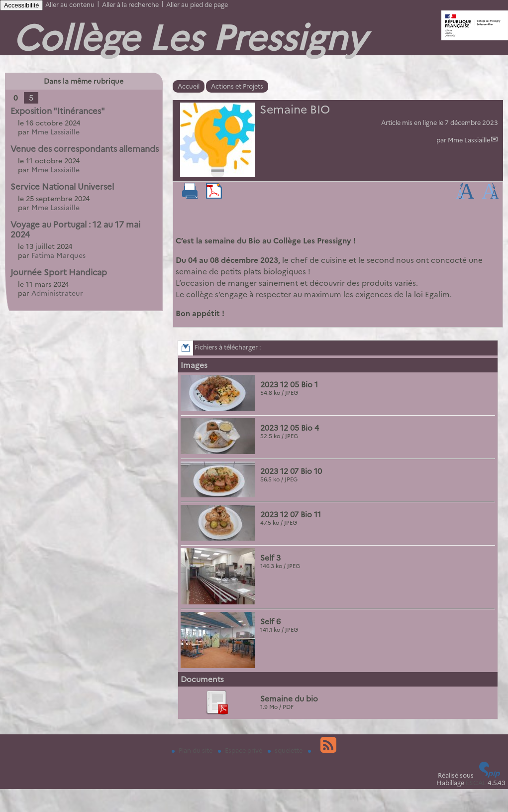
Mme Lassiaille (469, 140)
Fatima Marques (58, 255)
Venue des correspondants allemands (85, 149)
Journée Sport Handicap (59, 272)
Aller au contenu (70, 5)
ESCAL (476, 783)
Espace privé (241, 751)
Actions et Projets (237, 86)
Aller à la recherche (130, 5)
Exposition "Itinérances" (58, 111)
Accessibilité (21, 5)
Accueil (189, 86)
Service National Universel (62, 187)
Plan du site (193, 751)
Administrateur (57, 293)
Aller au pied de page (197, 5)
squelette (286, 751)
